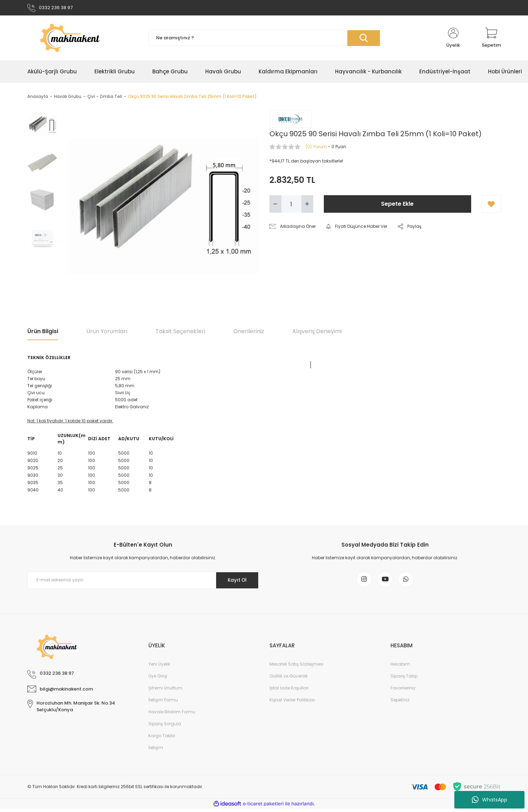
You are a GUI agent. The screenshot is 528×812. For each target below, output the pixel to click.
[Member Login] (453, 39)
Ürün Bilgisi (43, 333)
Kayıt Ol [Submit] (235, 581)
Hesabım (400, 667)
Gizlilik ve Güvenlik (289, 679)
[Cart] (491, 39)
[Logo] (83, 39)
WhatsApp (490, 800)
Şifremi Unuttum (165, 691)
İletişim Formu (163, 703)
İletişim (156, 751)
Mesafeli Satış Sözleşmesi (296, 667)
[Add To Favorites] (491, 205)
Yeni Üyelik (159, 667)
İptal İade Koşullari (289, 691)
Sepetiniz (400, 703)
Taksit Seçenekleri (180, 333)
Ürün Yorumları (107, 333)
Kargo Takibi (162, 739)
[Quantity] (291, 205)
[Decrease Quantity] (275, 205)
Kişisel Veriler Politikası (292, 703)
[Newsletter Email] (143, 582)
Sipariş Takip (404, 679)
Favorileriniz (403, 691)
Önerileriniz (249, 333)
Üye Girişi (158, 679)
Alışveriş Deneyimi (317, 333)
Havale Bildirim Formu (172, 715)
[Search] (264, 39)
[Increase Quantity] (307, 205)
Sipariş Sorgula (165, 727)
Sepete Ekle (397, 205)
